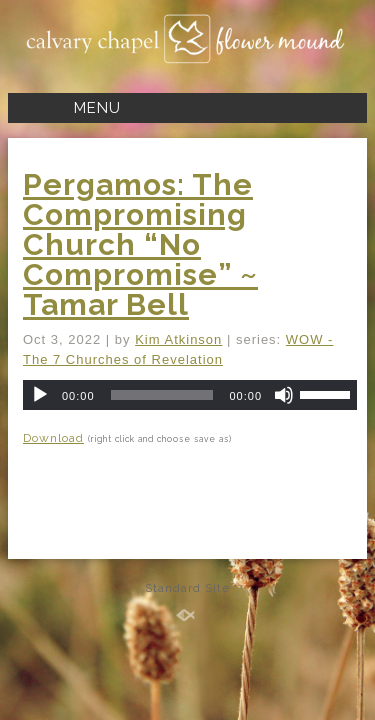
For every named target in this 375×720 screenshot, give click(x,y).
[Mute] (284, 395)
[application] (190, 395)
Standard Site (187, 588)
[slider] (162, 395)
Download (53, 438)
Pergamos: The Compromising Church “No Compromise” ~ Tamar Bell (140, 244)
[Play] (40, 395)
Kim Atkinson (178, 339)
